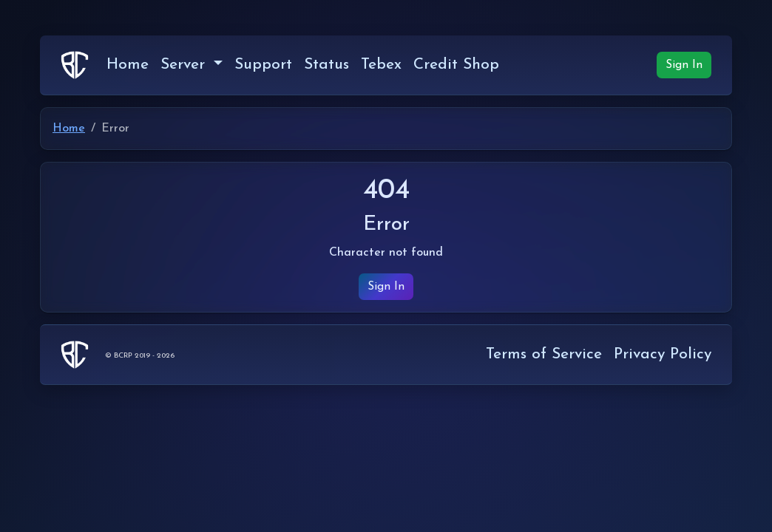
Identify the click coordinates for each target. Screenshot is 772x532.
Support (263, 65)
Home (128, 65)
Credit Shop (456, 65)
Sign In (684, 65)
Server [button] (185, 65)
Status (326, 65)
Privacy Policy (663, 354)
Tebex (381, 65)
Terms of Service (544, 354)
